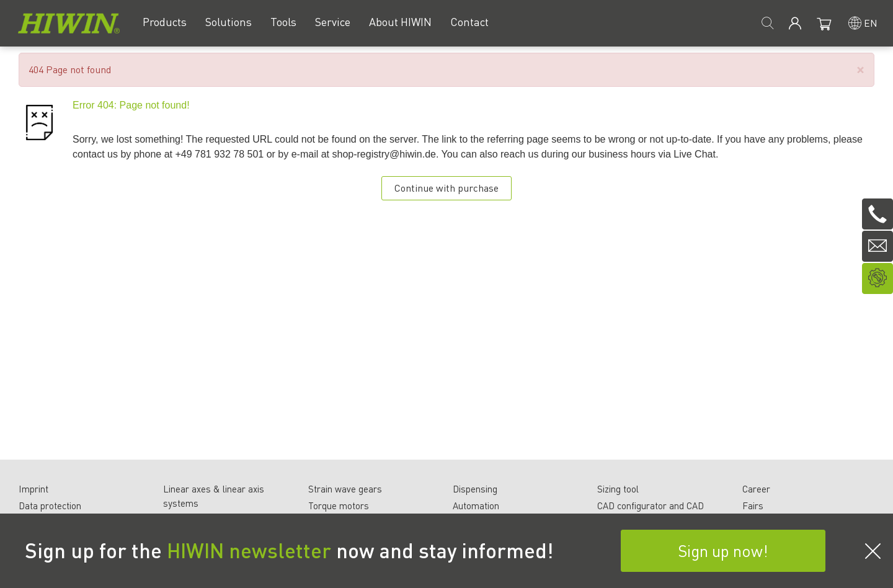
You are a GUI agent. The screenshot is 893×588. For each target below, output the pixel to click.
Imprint (33, 489)
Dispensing (475, 489)
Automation (476, 506)
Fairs (753, 506)
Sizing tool (618, 489)
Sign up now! (723, 550)
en (871, 23)
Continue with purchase (446, 188)
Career (756, 489)
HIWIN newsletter (249, 550)
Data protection (50, 506)
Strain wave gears (345, 489)
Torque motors (339, 506)
